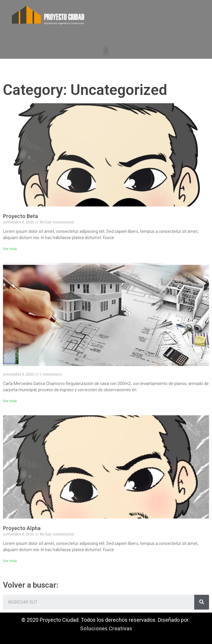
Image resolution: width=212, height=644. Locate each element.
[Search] (202, 602)
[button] (106, 51)
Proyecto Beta (20, 216)
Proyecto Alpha (22, 528)
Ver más (10, 249)
